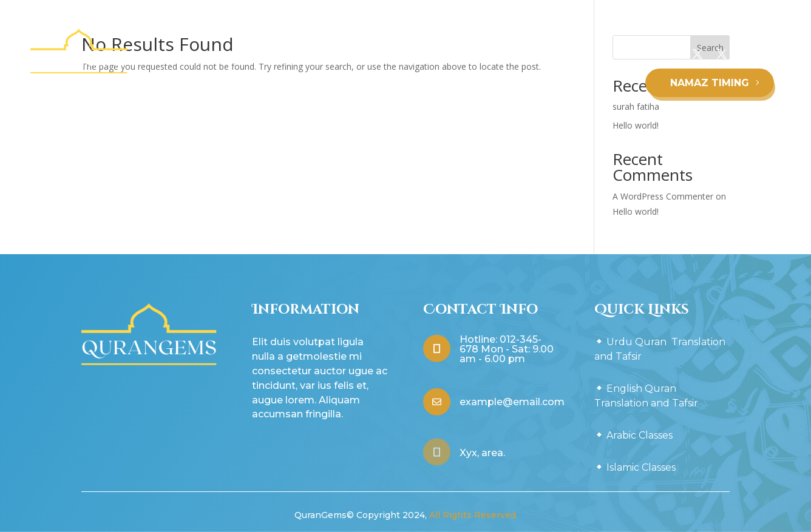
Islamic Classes (377, 107)
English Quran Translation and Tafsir (421, 61)
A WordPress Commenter (663, 196)
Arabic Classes (548, 61)
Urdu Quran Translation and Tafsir (250, 61)
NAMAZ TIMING (710, 83)
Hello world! (636, 211)
